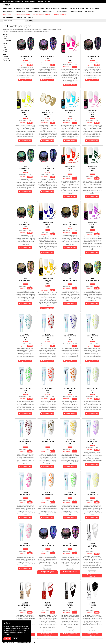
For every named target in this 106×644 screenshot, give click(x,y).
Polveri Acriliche (95, 9)
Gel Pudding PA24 (25, 545)
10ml (5, 49)
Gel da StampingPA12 (92, 390)
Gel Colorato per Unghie (77, 9)
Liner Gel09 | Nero (70, 605)
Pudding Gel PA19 (92, 441)
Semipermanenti (7, 9)
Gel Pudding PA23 (92, 494)
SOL (35, 642)
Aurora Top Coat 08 (25, 57)
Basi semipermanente (38, 9)
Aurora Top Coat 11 (70, 280)
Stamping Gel (7, 40)
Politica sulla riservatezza (24, 642)
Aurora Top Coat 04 (48, 545)
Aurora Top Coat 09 (25, 280)
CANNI (5, 57)
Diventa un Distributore (60, 15)
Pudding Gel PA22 (70, 494)
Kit (87, 9)
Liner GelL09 (25, 114)
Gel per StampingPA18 (25, 337)
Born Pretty (6, 60)
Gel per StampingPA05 (70, 337)
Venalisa (6, 58)
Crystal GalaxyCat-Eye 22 (48, 114)
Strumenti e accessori (76, 12)
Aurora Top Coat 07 (25, 168)
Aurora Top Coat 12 (92, 280)
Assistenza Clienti (21, 18)
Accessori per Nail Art (48, 12)
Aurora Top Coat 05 (70, 545)
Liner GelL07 (70, 58)
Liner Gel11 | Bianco (92, 605)
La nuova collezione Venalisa (22, 15)
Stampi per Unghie (62, 12)
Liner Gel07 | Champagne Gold (25, 605)
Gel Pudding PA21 (48, 494)
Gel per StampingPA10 (70, 390)
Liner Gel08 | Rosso (48, 605)
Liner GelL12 (92, 225)
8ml (4, 48)
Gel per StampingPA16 (48, 442)
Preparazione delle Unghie (22, 9)
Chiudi (15, 639)
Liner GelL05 (48, 225)
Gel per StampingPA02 (48, 337)
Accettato (7, 639)
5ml (4, 46)
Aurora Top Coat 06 (48, 168)
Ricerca (29, 21)
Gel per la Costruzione (52, 9)
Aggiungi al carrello (25, 80)
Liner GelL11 (70, 114)
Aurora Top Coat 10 (48, 57)
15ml (5, 51)
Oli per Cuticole (21, 12)
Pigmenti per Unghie (8, 12)
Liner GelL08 (92, 114)
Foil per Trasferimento (34, 12)
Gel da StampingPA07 (92, 337)
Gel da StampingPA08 (25, 390)
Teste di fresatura (89, 12)
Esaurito (47, 568)
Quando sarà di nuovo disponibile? (47, 572)
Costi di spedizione (8, 18)
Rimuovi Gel (65, 9)
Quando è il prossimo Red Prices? (42, 15)
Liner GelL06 (70, 169)
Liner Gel (6, 39)
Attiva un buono (7, 15)
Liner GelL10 (48, 281)
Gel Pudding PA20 (25, 494)
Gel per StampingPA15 (25, 442)
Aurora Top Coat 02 (92, 57)
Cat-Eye (5, 37)
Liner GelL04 (92, 169)
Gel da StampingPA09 (48, 390)
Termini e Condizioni (8, 642)
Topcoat (7, 5)
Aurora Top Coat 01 (25, 224)
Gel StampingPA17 (70, 442)
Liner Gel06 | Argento (92, 546)
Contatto (31, 18)
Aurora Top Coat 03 (70, 224)
